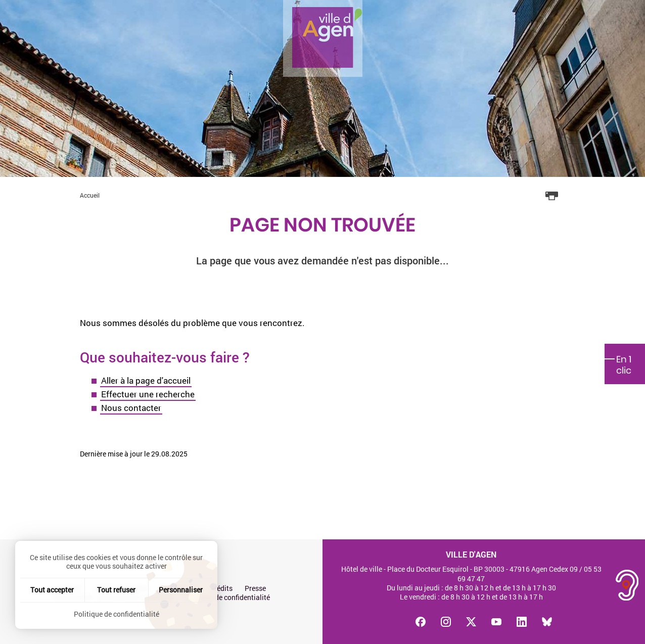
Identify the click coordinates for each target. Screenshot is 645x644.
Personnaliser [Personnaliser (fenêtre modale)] (181, 590)
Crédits (221, 588)
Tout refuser (116, 590)
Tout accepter (52, 590)
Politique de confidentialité (227, 597)
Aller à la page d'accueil (146, 380)
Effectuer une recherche (148, 394)
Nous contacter (131, 408)
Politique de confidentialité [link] (117, 614)
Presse (255, 588)
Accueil (90, 195)
